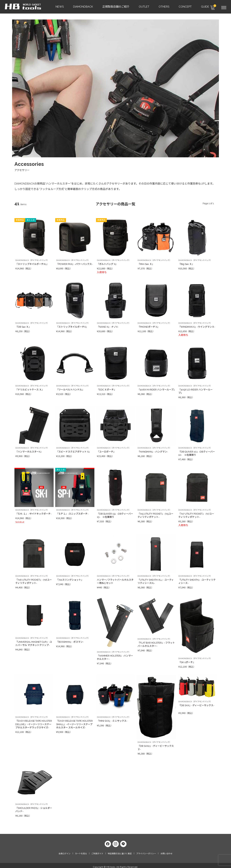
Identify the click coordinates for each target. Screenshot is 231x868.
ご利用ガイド (97, 851)
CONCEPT (185, 6)
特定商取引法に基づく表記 (120, 851)
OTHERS (164, 6)
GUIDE (205, 6)
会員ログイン (65, 851)
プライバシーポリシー (146, 851)
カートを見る (81, 851)
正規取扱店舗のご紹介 (116, 6)
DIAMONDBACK (83, 6)
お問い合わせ (166, 851)
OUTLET (144, 6)
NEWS (60, 6)
